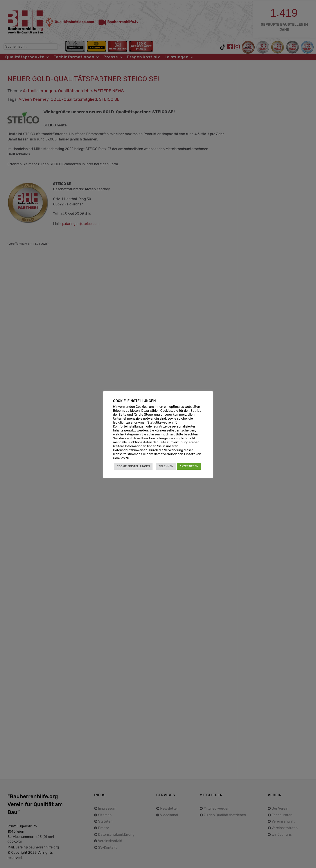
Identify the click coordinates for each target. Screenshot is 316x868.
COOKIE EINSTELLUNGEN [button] (133, 466)
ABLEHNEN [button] (166, 466)
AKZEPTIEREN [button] (189, 466)
